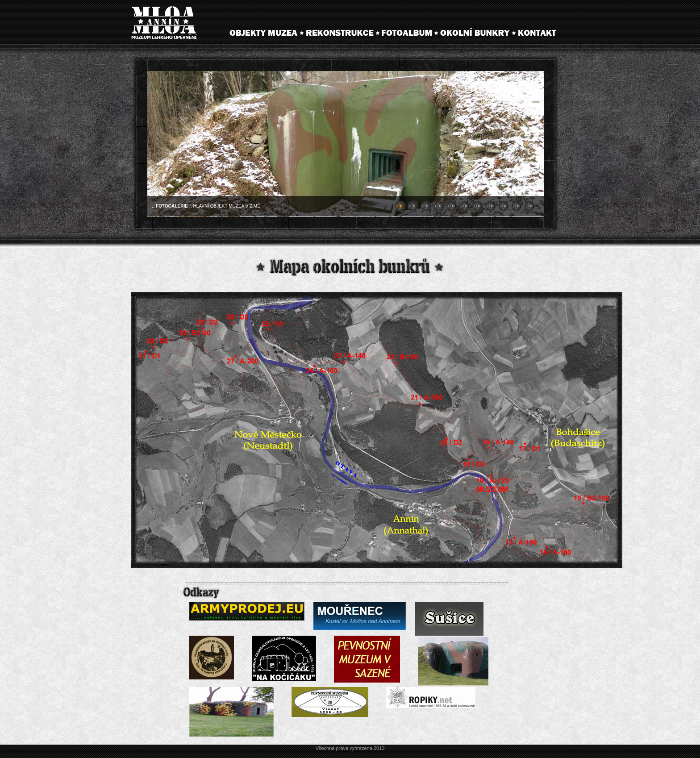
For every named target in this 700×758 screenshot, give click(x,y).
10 (517, 206)
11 (529, 206)
